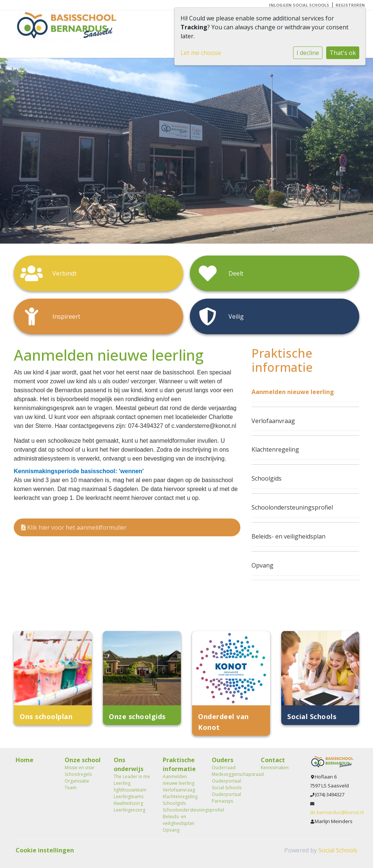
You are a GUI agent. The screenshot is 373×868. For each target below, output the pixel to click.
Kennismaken (275, 768)
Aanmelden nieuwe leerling (293, 392)
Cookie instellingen (45, 850)
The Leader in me (132, 776)
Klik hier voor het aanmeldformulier (74, 527)
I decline (308, 53)
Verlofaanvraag (273, 421)
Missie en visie (80, 768)
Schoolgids (267, 478)
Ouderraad (224, 768)
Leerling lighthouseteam (130, 786)
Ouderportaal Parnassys (226, 798)
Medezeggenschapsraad (231, 774)
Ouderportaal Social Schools (227, 784)
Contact (273, 760)
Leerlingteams (129, 797)
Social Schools (338, 850)
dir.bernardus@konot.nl (337, 812)
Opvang (262, 565)
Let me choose (201, 53)
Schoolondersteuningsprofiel (292, 507)
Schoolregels (78, 774)
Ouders (223, 760)
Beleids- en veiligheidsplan (288, 536)
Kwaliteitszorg (128, 803)
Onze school (83, 760)
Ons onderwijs (129, 764)
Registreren (350, 5)
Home (25, 760)
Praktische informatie (179, 764)
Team (71, 788)
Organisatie (77, 781)
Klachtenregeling (275, 449)
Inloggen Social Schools (299, 5)
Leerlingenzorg (129, 810)
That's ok (343, 53)
